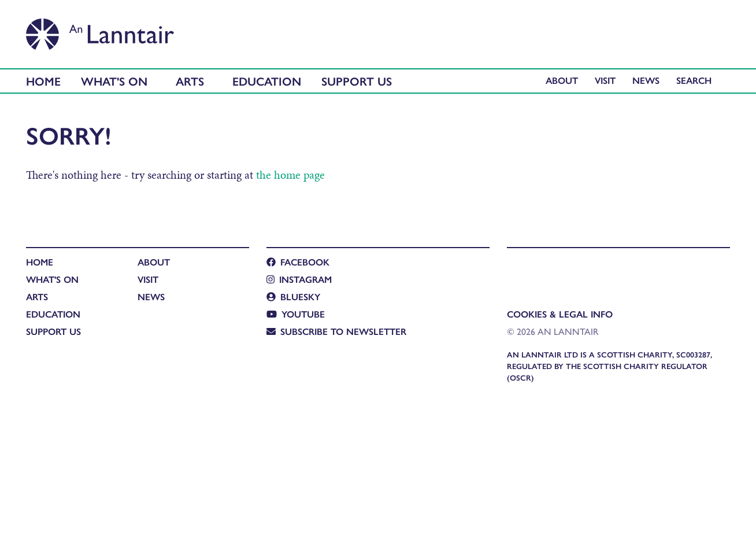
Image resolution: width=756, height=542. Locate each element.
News (646, 80)
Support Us (357, 81)
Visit (605, 80)
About (562, 80)
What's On (114, 81)
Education (267, 81)
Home (43, 81)
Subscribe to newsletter (336, 331)
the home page (290, 175)
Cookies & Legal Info (560, 314)
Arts (190, 81)
